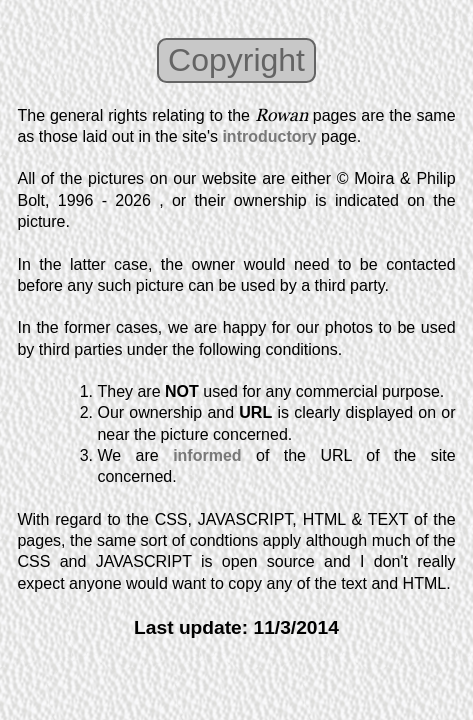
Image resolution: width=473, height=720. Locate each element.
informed (207, 455)
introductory (269, 136)
